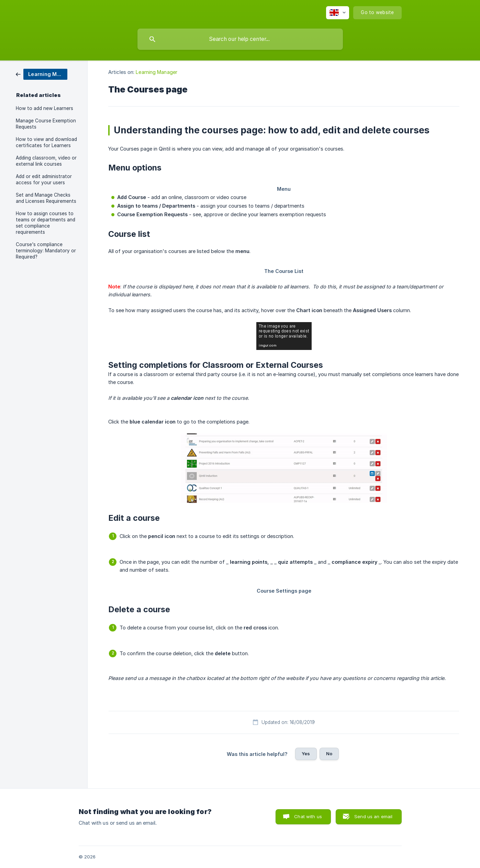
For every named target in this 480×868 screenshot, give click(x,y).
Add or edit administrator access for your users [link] (44, 179)
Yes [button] (306, 754)
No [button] (329, 754)
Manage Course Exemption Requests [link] (46, 124)
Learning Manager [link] (157, 72)
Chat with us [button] (308, 816)
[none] (338, 13)
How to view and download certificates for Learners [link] (46, 142)
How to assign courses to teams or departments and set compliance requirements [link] (46, 223)
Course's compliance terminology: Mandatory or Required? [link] (46, 251)
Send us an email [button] (373, 816)
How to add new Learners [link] (44, 108)
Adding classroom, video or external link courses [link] (46, 161)
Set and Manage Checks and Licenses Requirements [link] (46, 198)
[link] (42, 74)
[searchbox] (240, 39)
